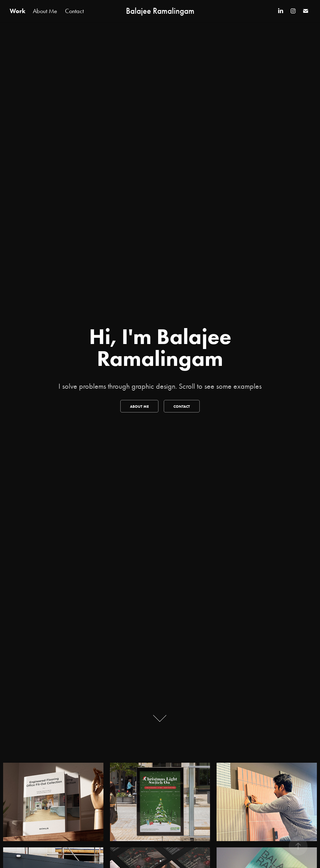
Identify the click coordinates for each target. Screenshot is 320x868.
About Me (45, 11)
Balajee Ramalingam (160, 11)
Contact (74, 11)
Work (17, 11)
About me (139, 406)
